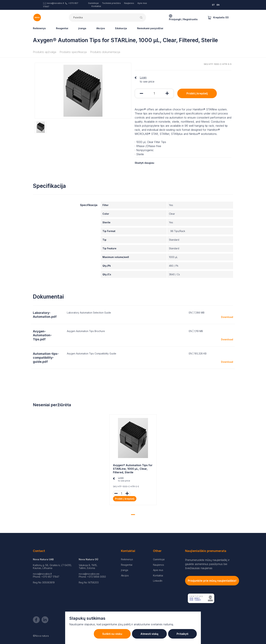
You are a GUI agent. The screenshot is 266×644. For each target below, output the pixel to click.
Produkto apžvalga (45, 52)
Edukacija (121, 28)
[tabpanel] (133, 460)
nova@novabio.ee (89, 574)
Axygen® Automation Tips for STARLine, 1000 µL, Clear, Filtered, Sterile (133, 469)
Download (227, 317)
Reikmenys (39, 28)
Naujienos (129, 3)
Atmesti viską (149, 634)
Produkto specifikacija (73, 52)
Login (143, 77)
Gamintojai (93, 3)
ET (213, 5)
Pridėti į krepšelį (197, 93)
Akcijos (101, 28)
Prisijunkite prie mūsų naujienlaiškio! (212, 581)
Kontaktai (96, 6)
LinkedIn (158, 581)
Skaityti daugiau (144, 163)
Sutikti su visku (112, 634)
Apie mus (142, 3)
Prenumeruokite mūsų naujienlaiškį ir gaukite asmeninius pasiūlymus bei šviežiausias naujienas (207, 564)
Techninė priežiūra (111, 3)
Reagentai (62, 28)
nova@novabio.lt (55, 3)
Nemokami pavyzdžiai (150, 28)
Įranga (82, 28)
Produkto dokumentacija (105, 52)
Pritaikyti (182, 634)
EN (218, 5)
